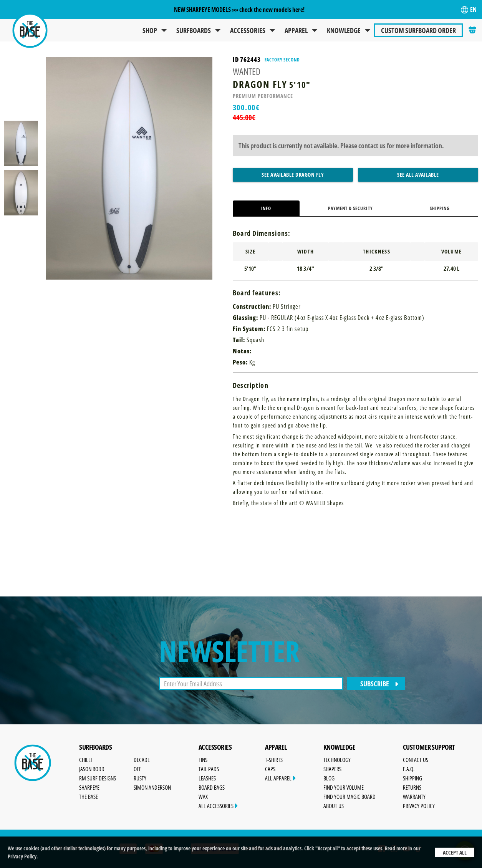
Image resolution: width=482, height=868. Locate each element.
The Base (89, 797)
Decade (142, 760)
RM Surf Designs (98, 778)
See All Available (418, 175)
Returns (412, 787)
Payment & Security (350, 208)
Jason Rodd (92, 769)
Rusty (140, 778)
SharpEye (89, 787)
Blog (329, 778)
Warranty (414, 797)
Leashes (207, 778)
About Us (334, 806)
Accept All (455, 852)
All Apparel (280, 778)
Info (266, 208)
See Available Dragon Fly (293, 175)
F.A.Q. (409, 769)
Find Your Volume (344, 787)
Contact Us (416, 760)
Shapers (332, 769)
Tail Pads (209, 769)
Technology (337, 760)
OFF (137, 769)
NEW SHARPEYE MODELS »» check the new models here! (239, 10)
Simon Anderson (152, 787)
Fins (203, 760)
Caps (270, 769)
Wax (203, 797)
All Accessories (218, 806)
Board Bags (212, 787)
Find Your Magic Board (349, 797)
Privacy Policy (22, 856)
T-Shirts (274, 760)
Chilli (85, 760)
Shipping (440, 208)
